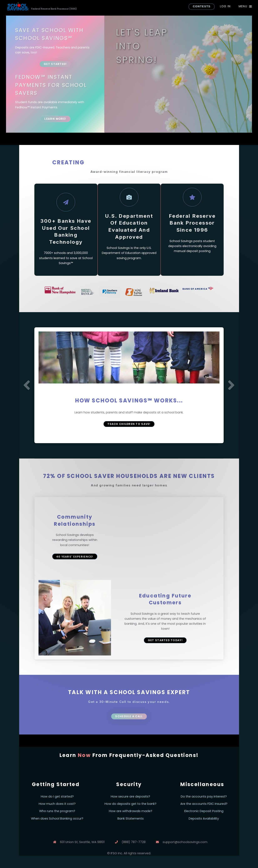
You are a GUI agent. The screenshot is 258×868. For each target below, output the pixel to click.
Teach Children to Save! (129, 424)
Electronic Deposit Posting (204, 811)
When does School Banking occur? (57, 819)
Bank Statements (131, 819)
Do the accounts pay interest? (204, 796)
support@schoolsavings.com (185, 842)
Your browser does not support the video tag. (165, 536)
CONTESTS (202, 6)
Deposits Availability (204, 819)
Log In (225, 6)
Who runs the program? (57, 811)
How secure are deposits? (130, 796)
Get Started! (55, 64)
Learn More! (55, 119)
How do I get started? (57, 796)
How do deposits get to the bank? (130, 804)
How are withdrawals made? (131, 811)
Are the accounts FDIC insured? (204, 804)
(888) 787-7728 (134, 842)
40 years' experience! (75, 557)
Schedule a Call (129, 716)
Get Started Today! (165, 640)
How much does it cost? (57, 804)
